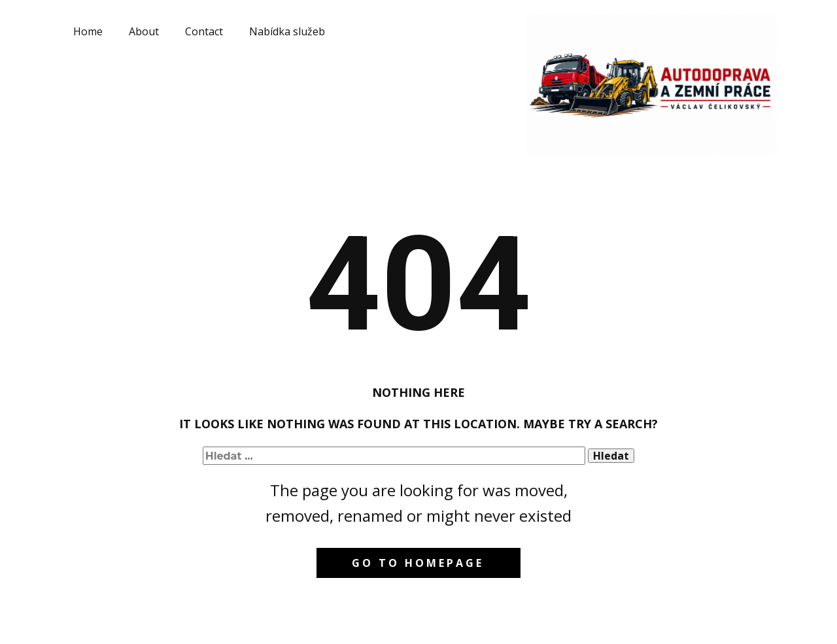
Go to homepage (418, 563)
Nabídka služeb (287, 31)
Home (88, 31)
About (144, 31)
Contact (204, 31)
